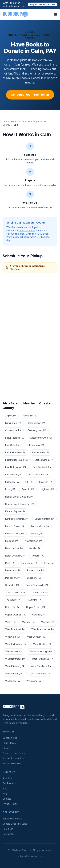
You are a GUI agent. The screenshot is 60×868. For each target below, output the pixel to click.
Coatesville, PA (13, 430)
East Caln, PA (12, 445)
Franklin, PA (28, 489)
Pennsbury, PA (13, 570)
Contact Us (8, 834)
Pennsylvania (29, 35)
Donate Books (10, 122)
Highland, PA (47, 489)
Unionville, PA (12, 607)
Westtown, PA (12, 681)
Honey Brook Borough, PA (19, 497)
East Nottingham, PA (16, 467)
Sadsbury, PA (34, 578)
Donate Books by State (15, 824)
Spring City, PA (40, 592)
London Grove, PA (15, 526)
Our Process (9, 783)
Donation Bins (10, 738)
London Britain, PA (44, 519)
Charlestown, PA (37, 423)
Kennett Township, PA (17, 519)
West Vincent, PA (14, 674)
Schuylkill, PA (12, 585)
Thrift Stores (9, 743)
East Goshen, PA (41, 452)
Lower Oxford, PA (15, 534)
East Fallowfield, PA (15, 452)
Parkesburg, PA (29, 563)
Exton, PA (10, 489)
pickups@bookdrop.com (30, 856)
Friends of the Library (14, 753)
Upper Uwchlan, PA (15, 615)
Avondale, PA (30, 416)
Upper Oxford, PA (36, 607)
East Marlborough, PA (17, 460)
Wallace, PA (28, 622)
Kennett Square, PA (15, 511)
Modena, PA (12, 541)
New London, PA (14, 548)
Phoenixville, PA (36, 570)
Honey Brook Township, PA (20, 504)
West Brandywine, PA (43, 629)
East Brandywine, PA (41, 438)
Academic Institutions (14, 758)
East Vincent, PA (14, 475)
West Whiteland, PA (40, 674)
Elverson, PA (46, 482)
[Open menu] (56, 14)
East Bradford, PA (14, 438)
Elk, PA (29, 482)
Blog (5, 788)
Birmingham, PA (13, 423)
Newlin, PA (35, 548)
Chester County (27, 230)
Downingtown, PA (37, 430)
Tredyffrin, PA (34, 600)
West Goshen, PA (42, 644)
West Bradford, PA (15, 629)
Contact (7, 799)
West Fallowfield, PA (16, 644)
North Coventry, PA (15, 556)
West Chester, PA (36, 637)
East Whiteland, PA (39, 475)
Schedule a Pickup (12, 819)
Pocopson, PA (13, 578)
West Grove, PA (14, 651)
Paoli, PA (10, 563)
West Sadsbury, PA (41, 666)
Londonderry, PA (40, 526)
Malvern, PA (37, 534)
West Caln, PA (13, 637)
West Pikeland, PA (15, 666)
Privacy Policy (10, 804)
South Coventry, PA (15, 592)
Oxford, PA (38, 556)
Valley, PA (10, 622)
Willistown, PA (34, 681)
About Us (7, 778)
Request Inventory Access (43, 4)
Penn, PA (49, 563)
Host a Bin (8, 829)
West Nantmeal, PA (15, 659)
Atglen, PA (11, 416)
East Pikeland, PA (42, 467)
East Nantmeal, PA (44, 460)
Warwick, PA (48, 622)
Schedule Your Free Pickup (30, 95)
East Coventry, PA (35, 445)
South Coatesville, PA (37, 585)
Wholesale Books (12, 763)
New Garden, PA (33, 541)
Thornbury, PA (13, 600)
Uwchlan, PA (39, 615)
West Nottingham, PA (43, 659)
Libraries (7, 748)
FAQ (5, 794)
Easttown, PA (12, 482)
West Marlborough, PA (40, 651)
